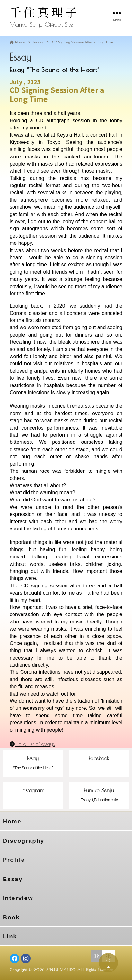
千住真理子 (44, 12)
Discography (24, 841)
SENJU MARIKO (61, 970)
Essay (13, 879)
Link (10, 937)
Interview (18, 898)
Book (11, 918)
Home (12, 822)
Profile (14, 860)
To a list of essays (32, 744)
